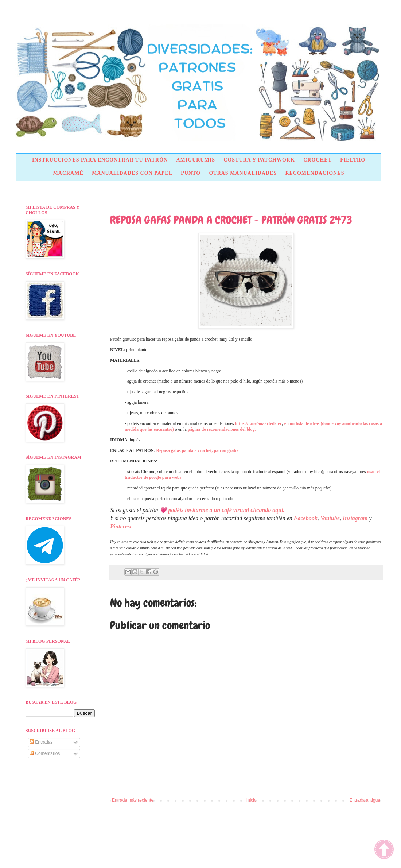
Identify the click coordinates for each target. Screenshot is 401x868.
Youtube (330, 518)
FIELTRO (353, 160)
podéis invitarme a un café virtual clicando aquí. (227, 510)
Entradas (41, 742)
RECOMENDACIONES (315, 173)
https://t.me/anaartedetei (258, 423)
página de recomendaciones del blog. (222, 429)
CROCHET (318, 160)
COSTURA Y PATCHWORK (259, 160)
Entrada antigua (365, 800)
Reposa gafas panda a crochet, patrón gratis (197, 450)
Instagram (355, 518)
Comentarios (45, 753)
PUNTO (191, 173)
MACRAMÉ (68, 173)
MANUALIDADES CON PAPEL (132, 173)
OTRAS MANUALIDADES (243, 173)
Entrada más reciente (133, 800)
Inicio (252, 800)
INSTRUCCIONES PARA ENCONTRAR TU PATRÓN (100, 160)
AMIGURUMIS (195, 160)
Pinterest (121, 526)
